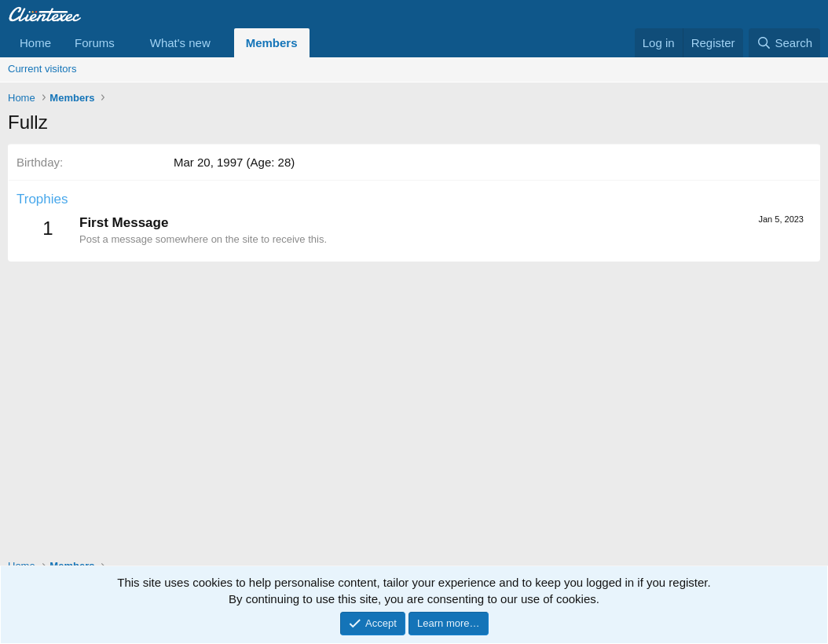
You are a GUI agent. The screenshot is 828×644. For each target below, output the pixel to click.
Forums (95, 43)
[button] (127, 43)
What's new (180, 43)
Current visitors (42, 69)
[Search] (784, 43)
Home (35, 43)
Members (272, 43)
